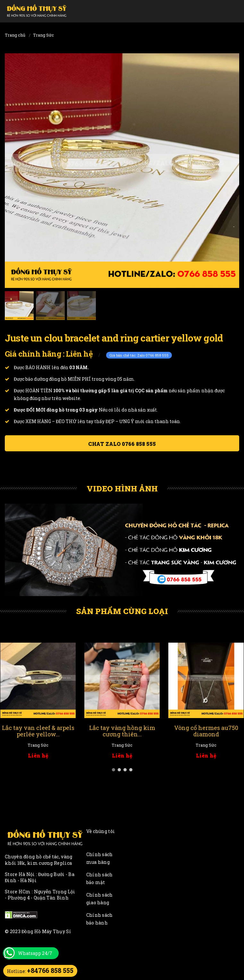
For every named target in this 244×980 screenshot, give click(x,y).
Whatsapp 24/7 (35, 953)
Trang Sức (43, 35)
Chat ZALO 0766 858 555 (122, 444)
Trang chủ (15, 35)
